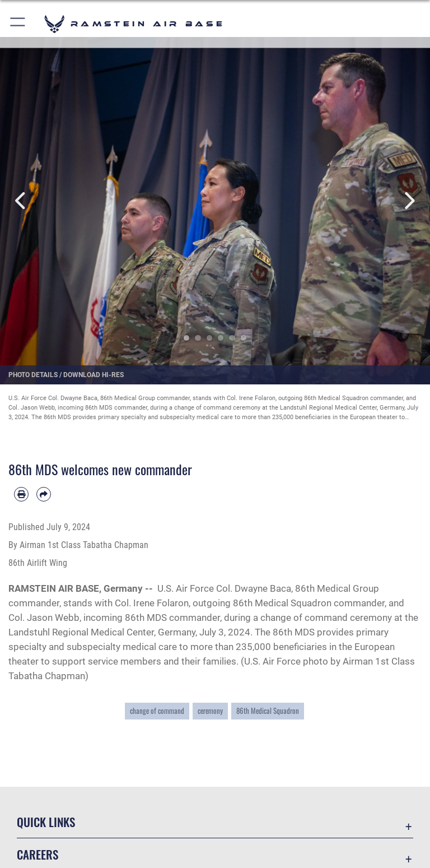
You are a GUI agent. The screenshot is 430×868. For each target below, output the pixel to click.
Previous (22, 201)
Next (408, 201)
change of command (157, 711)
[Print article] (21, 494)
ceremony (210, 711)
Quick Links (46, 822)
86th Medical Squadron (268, 711)
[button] (18, 24)
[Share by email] (44, 494)
